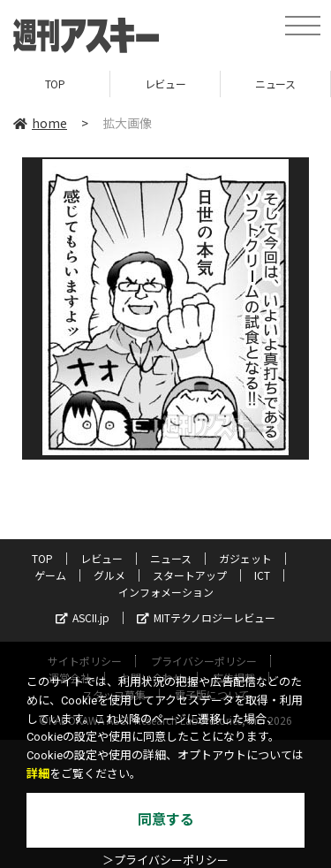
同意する (166, 820)
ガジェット (245, 558)
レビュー (165, 84)
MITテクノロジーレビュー (206, 617)
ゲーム (50, 575)
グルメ (109, 575)
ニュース (275, 84)
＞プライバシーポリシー (165, 860)
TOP (55, 84)
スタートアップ (190, 575)
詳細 (38, 774)
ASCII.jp (83, 617)
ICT (262, 575)
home (40, 123)
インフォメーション (166, 592)
